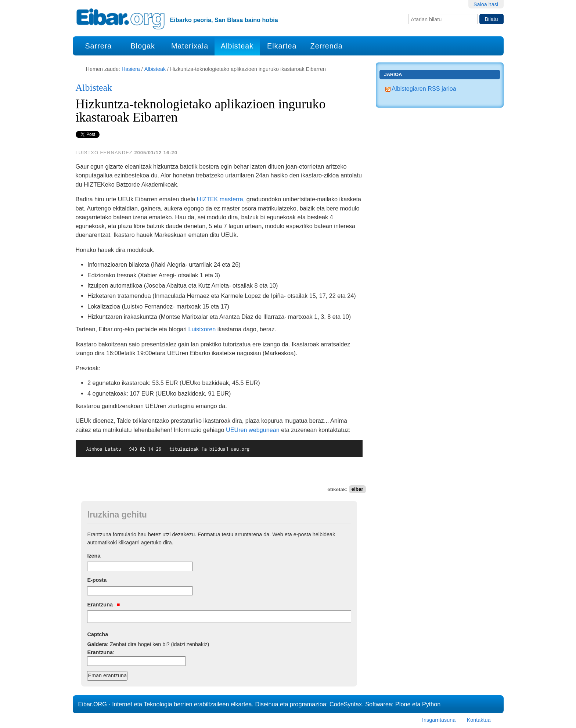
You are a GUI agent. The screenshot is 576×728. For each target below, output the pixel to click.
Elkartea (282, 46)
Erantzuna (103, 605)
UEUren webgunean (253, 430)
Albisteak (237, 46)
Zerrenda (327, 46)
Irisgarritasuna (439, 720)
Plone (403, 704)
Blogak (143, 46)
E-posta (97, 580)
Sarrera (98, 46)
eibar (357, 489)
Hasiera (131, 69)
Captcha (98, 634)
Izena (94, 556)
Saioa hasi (486, 4)
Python (431, 704)
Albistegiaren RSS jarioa (421, 89)
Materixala (190, 46)
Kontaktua (479, 720)
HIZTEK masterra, (221, 199)
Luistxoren (202, 329)
